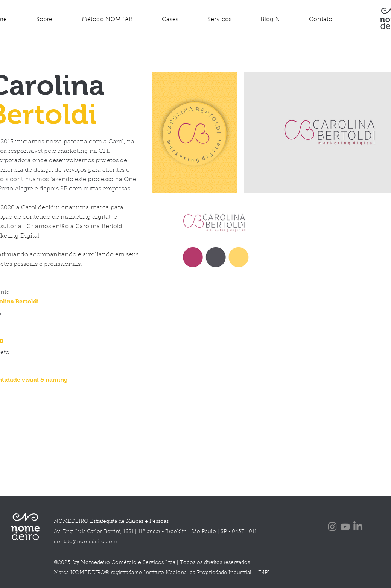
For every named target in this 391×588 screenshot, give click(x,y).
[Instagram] (332, 527)
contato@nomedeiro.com (86, 542)
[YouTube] (345, 527)
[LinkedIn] (358, 527)
